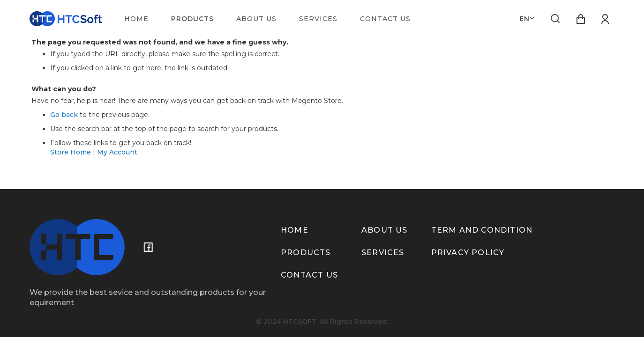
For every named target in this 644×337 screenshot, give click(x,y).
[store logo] (66, 19)
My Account (117, 152)
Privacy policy (468, 253)
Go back (64, 115)
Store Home (71, 152)
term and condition (482, 230)
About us (385, 230)
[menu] (273, 19)
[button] (527, 19)
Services (383, 253)
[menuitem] (136, 19)
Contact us (309, 275)
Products (306, 253)
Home (295, 230)
